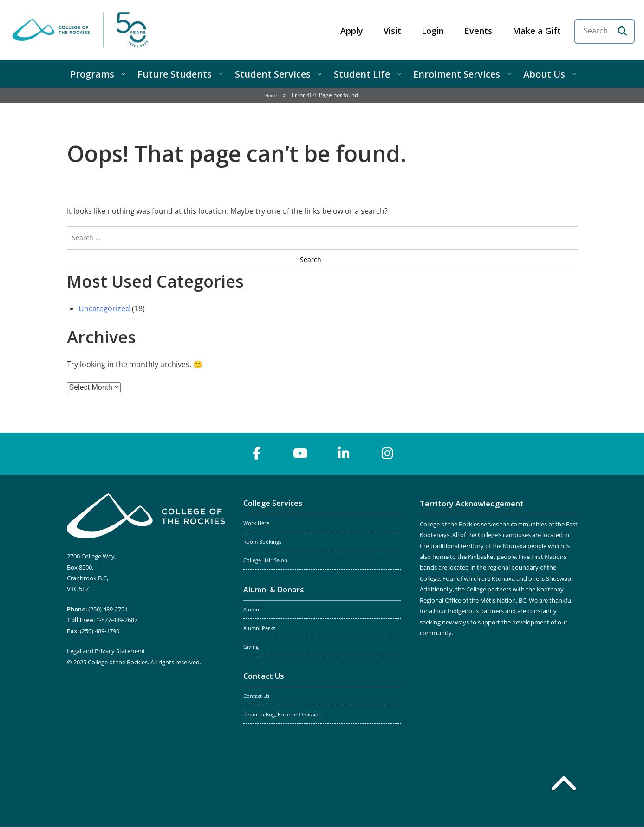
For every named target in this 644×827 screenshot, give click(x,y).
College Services (273, 503)
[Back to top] (564, 785)
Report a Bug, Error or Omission (283, 715)
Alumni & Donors (274, 590)
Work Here (256, 523)
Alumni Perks (259, 628)
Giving (251, 647)
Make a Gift (537, 31)
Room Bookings (262, 542)
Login (433, 31)
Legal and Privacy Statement (106, 651)
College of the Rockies (82, 30)
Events (478, 31)
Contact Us (264, 676)
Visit (392, 31)
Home (271, 95)
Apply (352, 31)
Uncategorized (104, 308)
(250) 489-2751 (108, 609)
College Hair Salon (265, 560)
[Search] (622, 31)
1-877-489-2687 (117, 620)
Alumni (252, 610)
